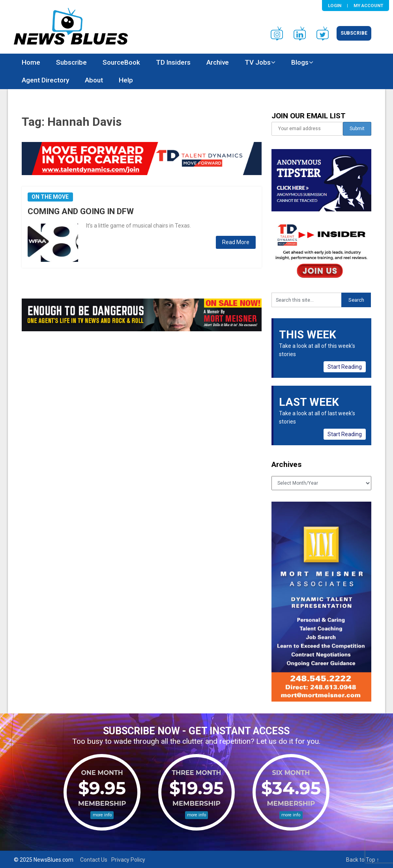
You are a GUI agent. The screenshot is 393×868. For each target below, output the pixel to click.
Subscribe (354, 33)
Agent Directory (45, 80)
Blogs (300, 62)
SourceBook (121, 62)
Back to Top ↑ (363, 860)
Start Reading (345, 367)
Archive (218, 62)
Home (31, 62)
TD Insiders (173, 62)
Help (126, 80)
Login (335, 6)
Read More (236, 242)
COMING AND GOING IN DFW (81, 211)
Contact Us (94, 860)
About (94, 80)
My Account (368, 6)
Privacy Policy (128, 860)
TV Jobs (258, 62)
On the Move (50, 197)
